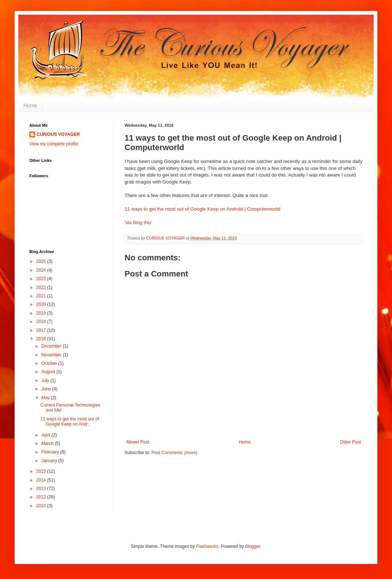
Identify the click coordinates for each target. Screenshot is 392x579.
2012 (42, 497)
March (48, 443)
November (52, 355)
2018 (42, 322)
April (46, 435)
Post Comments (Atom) (174, 453)
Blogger (253, 546)
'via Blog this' (138, 222)
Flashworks (207, 546)
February (51, 452)
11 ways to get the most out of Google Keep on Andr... (70, 422)
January (50, 461)
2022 (42, 287)
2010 (42, 506)
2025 (42, 261)
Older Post (350, 442)
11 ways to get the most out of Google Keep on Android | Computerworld (202, 209)
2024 (42, 270)
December (52, 346)
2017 (42, 330)
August (49, 372)
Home (30, 105)
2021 (42, 296)
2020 (42, 304)
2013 (42, 489)
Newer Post (138, 442)
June (47, 389)
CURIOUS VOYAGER (58, 134)
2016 (42, 339)
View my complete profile (54, 144)
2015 (42, 471)
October (50, 363)
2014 (42, 480)
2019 (42, 313)
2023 (42, 279)
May (46, 398)
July (46, 381)
